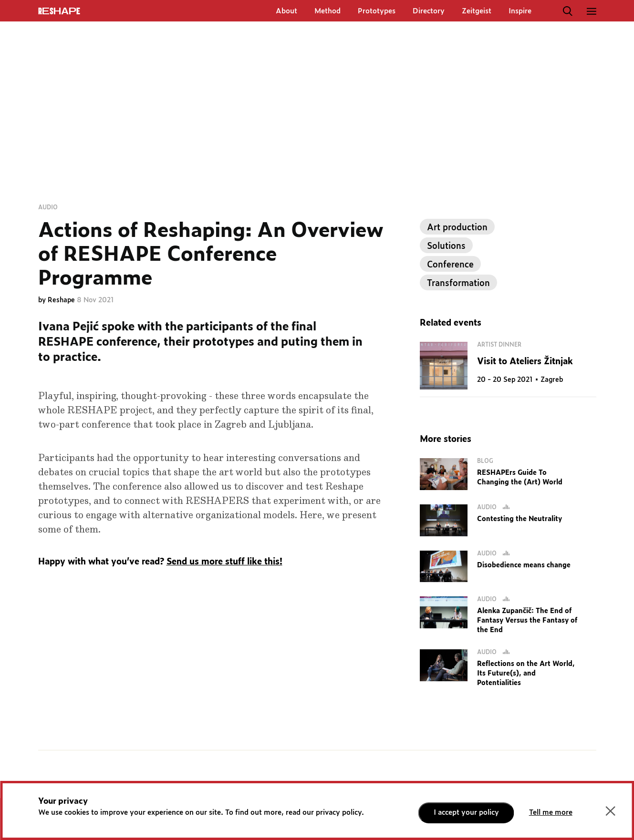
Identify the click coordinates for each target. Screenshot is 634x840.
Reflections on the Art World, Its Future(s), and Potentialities (526, 674)
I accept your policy (466, 813)
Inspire (520, 11)
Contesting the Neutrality (520, 519)
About (286, 11)
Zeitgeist (477, 11)
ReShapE (59, 11)
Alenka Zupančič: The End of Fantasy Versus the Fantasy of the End (527, 621)
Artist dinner (499, 345)
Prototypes (377, 11)
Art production (457, 228)
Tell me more (551, 813)
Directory (429, 11)
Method (327, 11)
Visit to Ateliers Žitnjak (525, 362)
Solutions (446, 246)
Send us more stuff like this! (224, 562)
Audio (48, 207)
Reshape (62, 300)
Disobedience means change (524, 565)
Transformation (458, 284)
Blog (485, 461)
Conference (450, 265)
